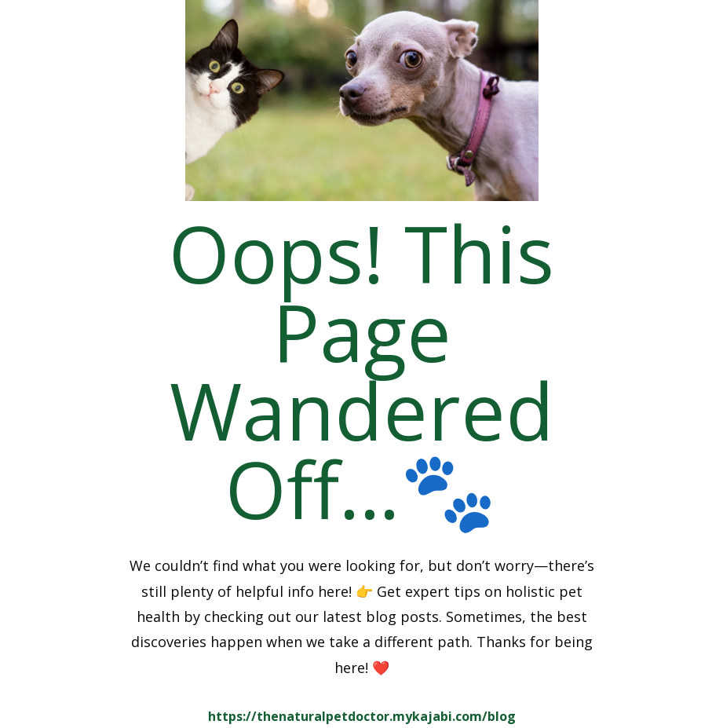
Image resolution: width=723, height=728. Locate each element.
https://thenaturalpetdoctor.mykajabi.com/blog (362, 716)
